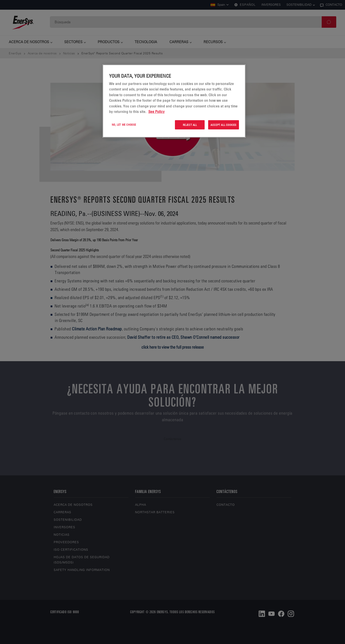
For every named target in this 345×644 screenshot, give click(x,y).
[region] (174, 101)
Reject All (190, 125)
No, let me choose (124, 125)
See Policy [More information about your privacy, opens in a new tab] (156, 112)
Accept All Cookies (224, 125)
